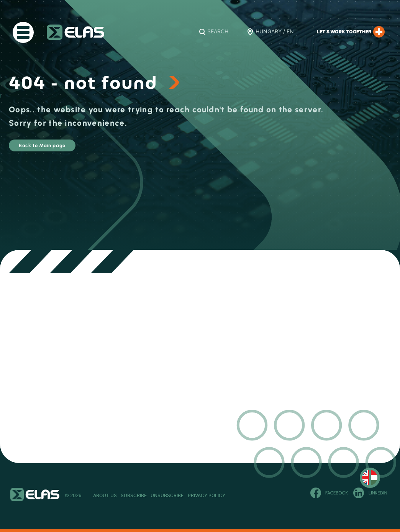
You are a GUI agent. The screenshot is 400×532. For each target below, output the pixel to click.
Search (218, 32)
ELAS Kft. (75, 32)
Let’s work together (351, 32)
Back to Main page (63, 149)
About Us (105, 496)
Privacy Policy (229, 496)
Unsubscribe (182, 496)
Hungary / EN (275, 32)
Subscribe (141, 496)
